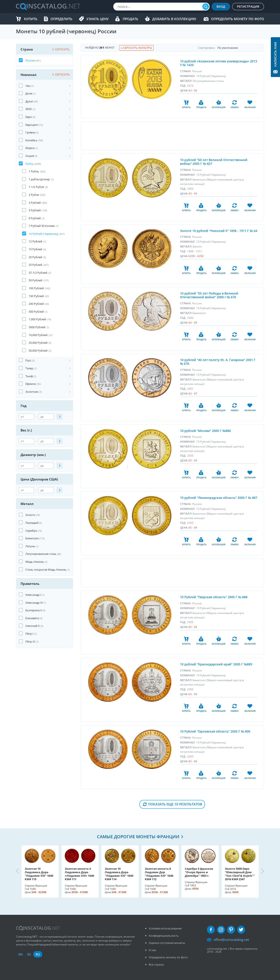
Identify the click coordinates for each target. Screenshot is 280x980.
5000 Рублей (37, 327)
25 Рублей (35, 265)
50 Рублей (35, 280)
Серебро (31, 531)
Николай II (33, 626)
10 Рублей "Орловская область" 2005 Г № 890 (215, 731)
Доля (29, 93)
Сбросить (61, 49)
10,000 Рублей (38, 335)
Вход (221, 6)
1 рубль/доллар (39, 179)
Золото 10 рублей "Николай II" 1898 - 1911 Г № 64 (219, 231)
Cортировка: (231, 48)
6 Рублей (35, 218)
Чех (28, 86)
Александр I (33, 595)
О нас (152, 950)
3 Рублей (35, 203)
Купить (31, 19)
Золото (30, 515)
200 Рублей (36, 304)
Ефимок (31, 384)
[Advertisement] (172, 136)
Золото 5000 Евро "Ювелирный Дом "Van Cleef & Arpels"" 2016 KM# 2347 (240, 874)
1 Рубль (34, 171)
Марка (30, 148)
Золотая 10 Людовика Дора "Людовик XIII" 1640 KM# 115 (39, 874)
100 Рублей (36, 288)
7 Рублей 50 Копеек (42, 226)
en (20, 954)
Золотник (32, 392)
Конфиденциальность (164, 936)
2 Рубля (34, 195)
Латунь (30, 546)
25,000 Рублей (38, 343)
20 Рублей (35, 257)
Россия (30, 60)
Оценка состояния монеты (167, 943)
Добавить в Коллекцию (174, 19)
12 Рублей (35, 241)
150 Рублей (36, 296)
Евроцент (32, 125)
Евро (29, 117)
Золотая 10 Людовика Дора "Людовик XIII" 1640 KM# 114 (119, 874)
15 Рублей (35, 249)
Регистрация (248, 6)
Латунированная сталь (41, 554)
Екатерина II (34, 610)
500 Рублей (36, 312)
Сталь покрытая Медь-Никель (46, 570)
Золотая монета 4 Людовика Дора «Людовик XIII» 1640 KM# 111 (79, 874)
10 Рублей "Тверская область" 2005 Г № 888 (214, 597)
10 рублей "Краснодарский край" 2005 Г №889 (216, 664)
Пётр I (29, 634)
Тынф (29, 376)
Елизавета (32, 618)
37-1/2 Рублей (38, 273)
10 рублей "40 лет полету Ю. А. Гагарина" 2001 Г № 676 (218, 362)
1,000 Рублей (37, 319)
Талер (29, 368)
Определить (61, 19)
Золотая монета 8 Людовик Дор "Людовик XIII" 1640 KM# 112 (159, 874)
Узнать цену (98, 19)
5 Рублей (35, 210)
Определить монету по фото (238, 19)
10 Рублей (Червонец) (43, 234)
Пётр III (30, 642)
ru (38, 954)
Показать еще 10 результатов (175, 804)
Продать (130, 19)
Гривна (30, 132)
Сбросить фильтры (136, 48)
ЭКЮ (29, 109)
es (29, 954)
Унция (30, 156)
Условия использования (165, 928)
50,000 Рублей (38, 351)
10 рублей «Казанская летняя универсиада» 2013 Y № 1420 (219, 63)
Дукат (29, 101)
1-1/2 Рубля (36, 187)
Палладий (32, 523)
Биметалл (32, 538)
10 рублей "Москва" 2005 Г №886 (205, 431)
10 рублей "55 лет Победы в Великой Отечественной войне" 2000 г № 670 (209, 295)
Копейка (31, 140)
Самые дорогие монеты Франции (138, 837)
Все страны (156, 964)
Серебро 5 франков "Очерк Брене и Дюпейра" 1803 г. (199, 872)
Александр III (34, 603)
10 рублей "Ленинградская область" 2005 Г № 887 (219, 498)
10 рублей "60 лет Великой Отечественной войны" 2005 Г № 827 (214, 162)
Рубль (30, 164)
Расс (28, 360)
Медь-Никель (35, 562)
